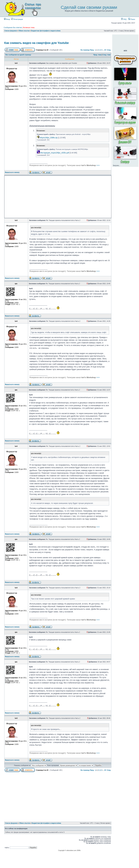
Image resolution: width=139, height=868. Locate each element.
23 (105, 50)
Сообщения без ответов (13, 27)
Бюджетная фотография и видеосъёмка (46, 31)
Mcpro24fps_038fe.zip (49, 138)
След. (109, 50)
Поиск (132, 19)
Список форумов (11, 31)
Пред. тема (97, 55)
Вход (7, 19)
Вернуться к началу (12, 172)
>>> (65, 165)
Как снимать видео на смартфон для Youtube (36, 43)
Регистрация (17, 19)
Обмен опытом (24, 31)
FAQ (124, 19)
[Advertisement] (32, 197)
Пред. (92, 50)
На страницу (85, 50)
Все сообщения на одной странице (18, 55)
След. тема (106, 55)
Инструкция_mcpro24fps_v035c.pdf (55, 153)
